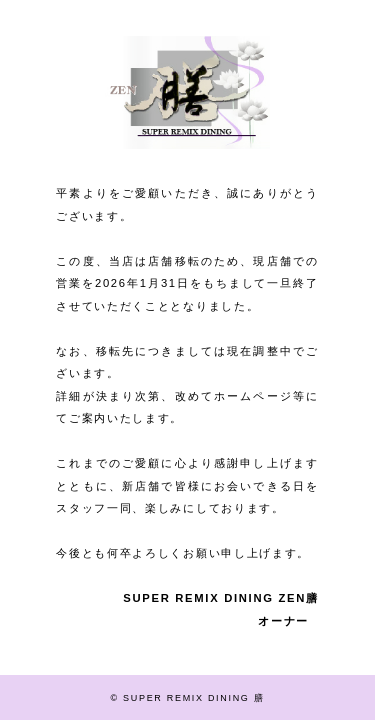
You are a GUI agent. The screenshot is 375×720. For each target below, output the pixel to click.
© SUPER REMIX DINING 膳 (188, 698)
